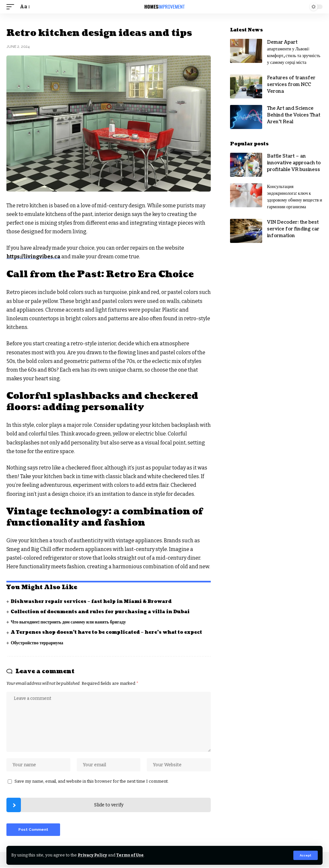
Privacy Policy (93, 855)
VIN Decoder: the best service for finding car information (293, 229)
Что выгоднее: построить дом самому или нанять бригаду (69, 622)
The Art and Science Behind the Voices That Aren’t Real (294, 115)
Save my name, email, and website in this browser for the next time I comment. (92, 782)
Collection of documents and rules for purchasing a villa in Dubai (100, 611)
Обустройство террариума (37, 643)
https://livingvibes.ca (34, 257)
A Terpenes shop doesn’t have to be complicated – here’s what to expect (107, 632)
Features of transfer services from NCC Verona (291, 85)
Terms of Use (131, 855)
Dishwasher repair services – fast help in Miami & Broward (92, 601)
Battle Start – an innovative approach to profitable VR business (294, 163)
